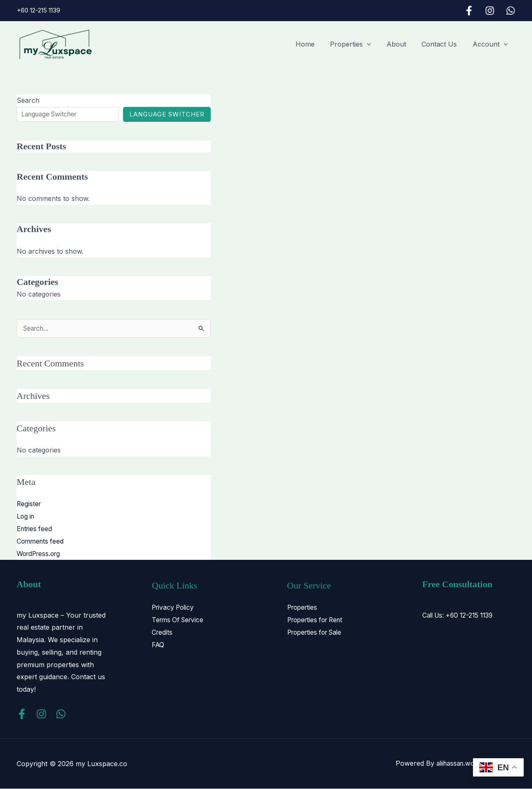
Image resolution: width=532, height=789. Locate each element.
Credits (163, 632)
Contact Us (442, 44)
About (402, 44)
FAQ (158, 645)
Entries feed (35, 529)
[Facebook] (469, 11)
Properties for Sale (317, 632)
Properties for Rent (318, 620)
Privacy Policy (174, 608)
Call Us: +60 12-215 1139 (461, 615)
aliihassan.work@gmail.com (472, 764)
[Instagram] (490, 11)
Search (28, 100)
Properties (358, 44)
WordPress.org (40, 554)
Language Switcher (171, 114)
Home (315, 44)
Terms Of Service (179, 620)
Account (491, 44)
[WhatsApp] (511, 11)
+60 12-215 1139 (38, 10)
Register (29, 504)
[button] (375, 44)
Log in (26, 517)
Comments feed (41, 541)
